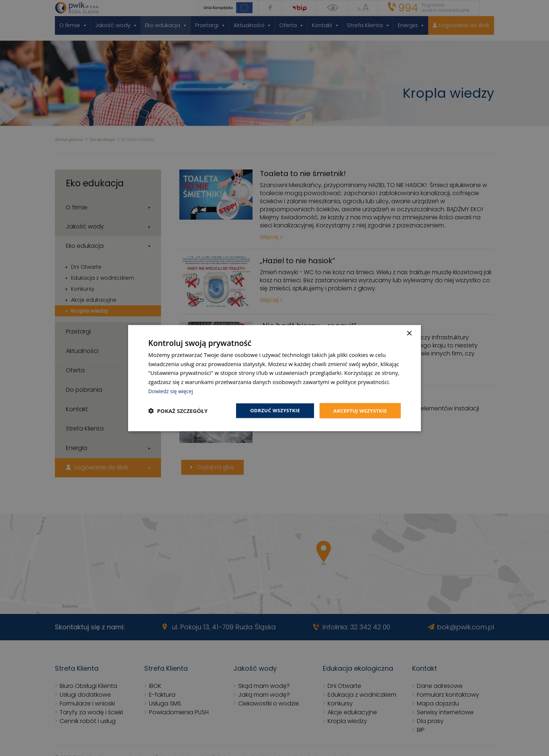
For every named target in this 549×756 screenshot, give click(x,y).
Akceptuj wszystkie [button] (359, 410)
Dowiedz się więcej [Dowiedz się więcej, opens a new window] (172, 390)
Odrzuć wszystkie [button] (271, 410)
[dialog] (274, 378)
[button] (178, 411)
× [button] (409, 333)
